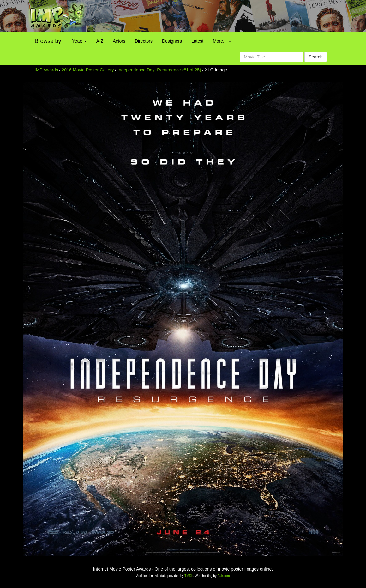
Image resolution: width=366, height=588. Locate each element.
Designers (172, 41)
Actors (119, 41)
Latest (197, 41)
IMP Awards (46, 70)
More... (222, 41)
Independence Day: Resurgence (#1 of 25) (159, 70)
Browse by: (49, 41)
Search (315, 57)
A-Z (100, 41)
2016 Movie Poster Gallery (88, 70)
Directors (144, 41)
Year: (80, 41)
